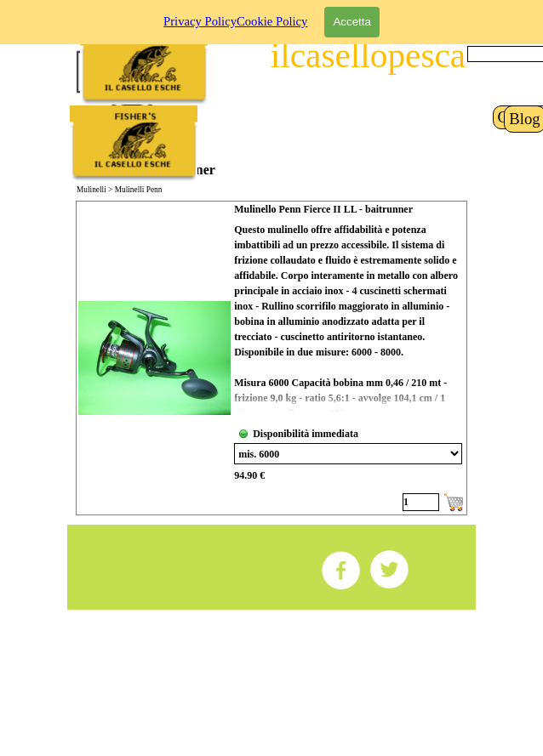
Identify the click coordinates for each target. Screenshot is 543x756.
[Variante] (348, 454)
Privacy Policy (200, 9)
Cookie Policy (272, 9)
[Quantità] (421, 502)
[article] (271, 358)
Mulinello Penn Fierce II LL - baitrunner (323, 209)
